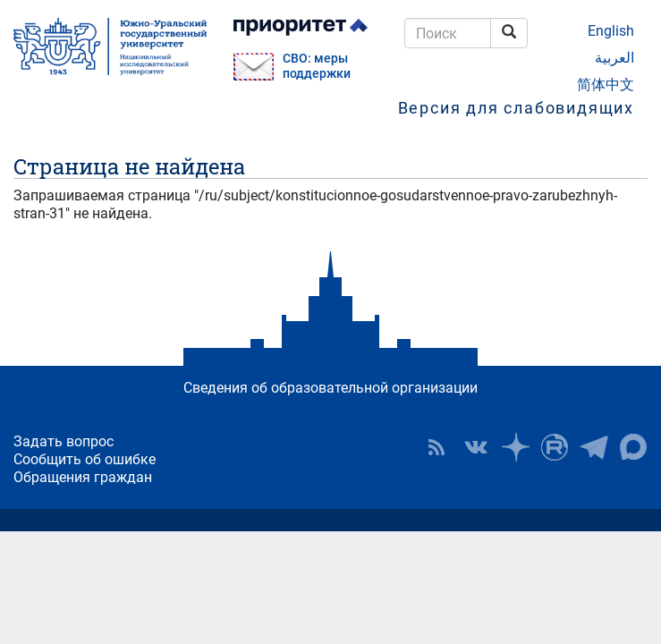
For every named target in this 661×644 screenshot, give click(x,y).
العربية (614, 58)
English (611, 31)
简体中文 (606, 85)
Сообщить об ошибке (85, 459)
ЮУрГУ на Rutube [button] (555, 447)
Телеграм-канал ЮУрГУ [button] (594, 447)
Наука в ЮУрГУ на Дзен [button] (515, 447)
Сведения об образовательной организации (330, 388)
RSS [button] (436, 447)
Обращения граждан (83, 477)
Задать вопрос (64, 441)
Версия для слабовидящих (516, 108)
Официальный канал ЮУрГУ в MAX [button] (633, 447)
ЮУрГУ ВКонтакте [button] (476, 447)
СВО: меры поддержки (317, 66)
